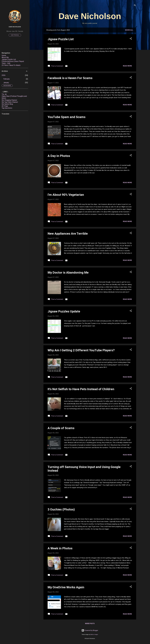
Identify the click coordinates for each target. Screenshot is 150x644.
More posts (90, 624)
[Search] (135, 6)
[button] (131, 39)
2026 (4, 75)
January (6, 83)
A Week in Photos (60, 548)
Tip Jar (4, 94)
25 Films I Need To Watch (11, 65)
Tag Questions (7, 108)
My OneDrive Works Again (66, 587)
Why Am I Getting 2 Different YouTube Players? (81, 350)
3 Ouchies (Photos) (61, 509)
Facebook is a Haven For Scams (70, 78)
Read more (127, 66)
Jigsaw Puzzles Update (64, 311)
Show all (129, 30)
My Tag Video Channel (10, 102)
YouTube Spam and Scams (67, 117)
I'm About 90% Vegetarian (66, 195)
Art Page (5, 106)
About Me (5, 57)
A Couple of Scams (61, 428)
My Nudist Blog (7, 104)
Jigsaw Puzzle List (61, 39)
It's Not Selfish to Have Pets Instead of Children (81, 389)
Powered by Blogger (90, 630)
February (7, 79)
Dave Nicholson (90, 16)
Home (4, 55)
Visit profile (15, 35)
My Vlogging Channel (9, 100)
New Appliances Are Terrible (68, 234)
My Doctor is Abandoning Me (68, 272)
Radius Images (94, 634)
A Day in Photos (59, 156)
